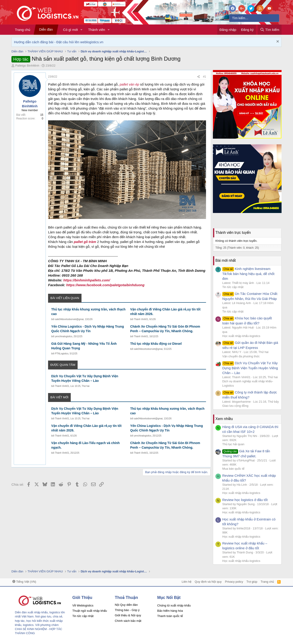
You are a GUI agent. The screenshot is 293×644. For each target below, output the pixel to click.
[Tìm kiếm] (254, 18)
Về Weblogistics (83, 605)
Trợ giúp (252, 582)
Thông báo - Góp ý (127, 610)
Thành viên (97, 30)
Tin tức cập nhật (233, 287)
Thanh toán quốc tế (170, 616)
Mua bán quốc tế (233, 469)
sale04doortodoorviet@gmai (69, 319)
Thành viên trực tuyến (233, 233)
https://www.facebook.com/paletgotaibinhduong (105, 285)
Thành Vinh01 (141, 319)
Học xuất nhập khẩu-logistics (241, 336)
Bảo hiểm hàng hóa (170, 611)
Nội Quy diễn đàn (126, 605)
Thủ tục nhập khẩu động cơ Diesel (156, 344)
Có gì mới (71, 30)
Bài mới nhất (226, 260)
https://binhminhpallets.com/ (87, 280)
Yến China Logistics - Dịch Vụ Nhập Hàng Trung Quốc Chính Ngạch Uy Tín (88, 329)
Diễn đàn (46, 29)
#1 (205, 77)
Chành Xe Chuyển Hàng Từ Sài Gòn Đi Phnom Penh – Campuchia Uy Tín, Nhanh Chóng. (165, 329)
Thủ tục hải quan (233, 444)
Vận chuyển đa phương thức (241, 356)
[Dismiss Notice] (277, 42)
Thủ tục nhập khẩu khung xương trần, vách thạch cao (88, 312)
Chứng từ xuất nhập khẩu (174, 605)
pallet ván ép (129, 84)
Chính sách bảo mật (128, 621)
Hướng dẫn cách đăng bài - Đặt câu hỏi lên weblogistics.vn (59, 42)
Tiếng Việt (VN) (24, 582)
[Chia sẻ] (198, 77)
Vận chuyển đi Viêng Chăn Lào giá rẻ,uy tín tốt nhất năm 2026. (165, 312)
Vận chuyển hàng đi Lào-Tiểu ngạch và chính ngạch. (85, 445)
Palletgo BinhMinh (27, 66)
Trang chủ (23, 30)
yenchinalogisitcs (64, 336)
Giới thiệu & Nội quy (128, 615)
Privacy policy (234, 582)
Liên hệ (187, 582)
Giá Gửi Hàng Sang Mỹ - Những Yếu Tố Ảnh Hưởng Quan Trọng (84, 346)
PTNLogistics (62, 354)
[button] (81, 30)
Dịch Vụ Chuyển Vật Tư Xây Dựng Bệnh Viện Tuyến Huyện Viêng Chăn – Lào (85, 378)
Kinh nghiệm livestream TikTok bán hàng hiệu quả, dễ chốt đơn (248, 274)
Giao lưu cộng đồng (235, 406)
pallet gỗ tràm (85, 242)
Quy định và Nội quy (208, 582)
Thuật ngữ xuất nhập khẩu (90, 611)
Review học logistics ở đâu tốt (245, 500)
